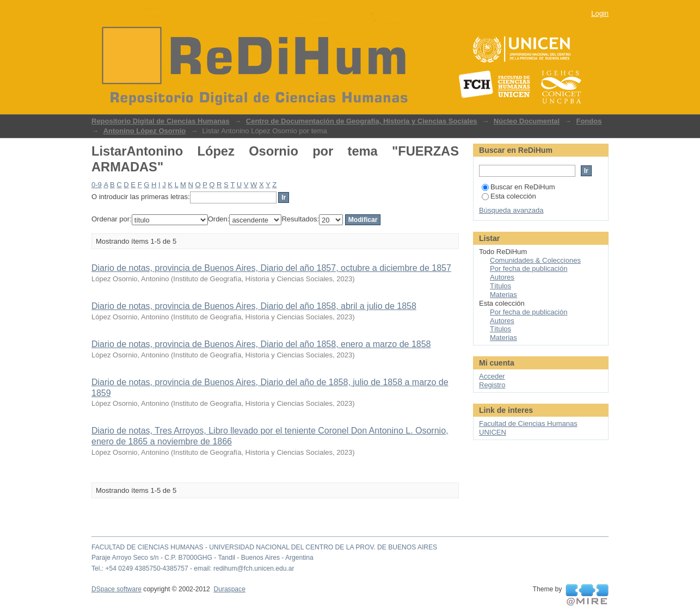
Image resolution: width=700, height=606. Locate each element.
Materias (503, 295)
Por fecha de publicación (529, 268)
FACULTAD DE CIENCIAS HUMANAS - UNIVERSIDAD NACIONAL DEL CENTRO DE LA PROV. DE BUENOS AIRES (264, 547)
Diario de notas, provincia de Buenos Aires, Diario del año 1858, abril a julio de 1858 (254, 306)
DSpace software (116, 589)
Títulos (501, 286)
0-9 (97, 185)
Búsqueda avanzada (511, 210)
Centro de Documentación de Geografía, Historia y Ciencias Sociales (362, 121)
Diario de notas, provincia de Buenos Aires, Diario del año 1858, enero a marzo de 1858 (261, 344)
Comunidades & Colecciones (535, 260)
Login (600, 13)
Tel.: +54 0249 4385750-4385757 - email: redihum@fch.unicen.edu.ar (193, 568)
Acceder (492, 376)
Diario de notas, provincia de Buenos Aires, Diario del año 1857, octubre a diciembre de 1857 (271, 268)
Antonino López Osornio (145, 131)
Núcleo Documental (527, 121)
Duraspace (229, 589)
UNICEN (493, 432)
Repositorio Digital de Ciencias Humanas (161, 121)
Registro (492, 385)
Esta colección (509, 196)
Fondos (589, 121)
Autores (502, 277)
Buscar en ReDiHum (518, 187)
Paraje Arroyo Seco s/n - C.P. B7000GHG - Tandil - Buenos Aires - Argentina (202, 558)
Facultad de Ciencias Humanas (528, 423)
